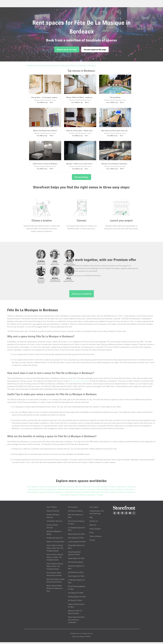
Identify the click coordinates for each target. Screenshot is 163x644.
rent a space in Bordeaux (80, 383)
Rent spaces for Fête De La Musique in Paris (52, 494)
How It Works (52, 509)
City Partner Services (54, 523)
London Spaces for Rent (77, 543)
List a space (94, 509)
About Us (93, 527)
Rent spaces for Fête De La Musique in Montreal (85, 491)
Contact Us (94, 523)
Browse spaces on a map (67, 49)
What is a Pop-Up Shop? (56, 543)
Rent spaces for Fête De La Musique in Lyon (44, 489)
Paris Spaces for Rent (76, 540)
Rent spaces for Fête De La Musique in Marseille (116, 489)
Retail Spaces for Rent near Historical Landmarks (76, 622)
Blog (91, 519)
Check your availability (82, 296)
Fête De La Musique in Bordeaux (83, 66)
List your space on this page (95, 49)
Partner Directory (53, 513)
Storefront (30, 66)
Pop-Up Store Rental (75, 564)
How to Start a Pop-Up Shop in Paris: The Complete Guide (55, 568)
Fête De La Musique (61, 66)
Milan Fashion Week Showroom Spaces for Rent (55, 590)
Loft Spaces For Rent (76, 595)
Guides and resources (55, 540)
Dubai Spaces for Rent (76, 560)
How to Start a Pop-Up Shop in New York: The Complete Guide (55, 550)
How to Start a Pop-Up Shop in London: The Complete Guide (55, 559)
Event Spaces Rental (44, 66)
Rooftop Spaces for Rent (77, 598)
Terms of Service (96, 538)
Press (91, 534)
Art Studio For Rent (75, 602)
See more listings (81, 177)
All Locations (73, 509)
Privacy (92, 542)
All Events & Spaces (75, 513)
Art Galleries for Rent (76, 574)
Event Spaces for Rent (76, 578)
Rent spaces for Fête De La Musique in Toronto (85, 497)
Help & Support (95, 531)
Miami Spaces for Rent (76, 536)
